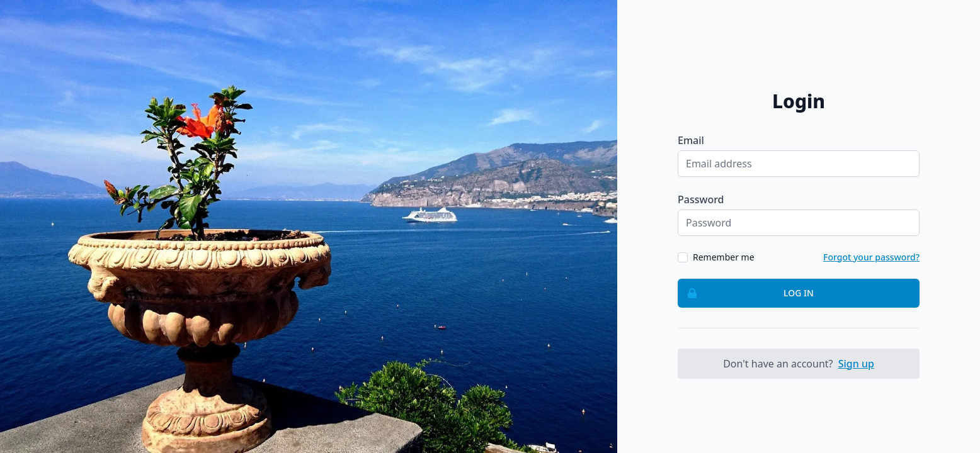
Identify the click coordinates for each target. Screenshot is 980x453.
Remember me (724, 257)
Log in (746, 293)
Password (701, 199)
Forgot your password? (871, 257)
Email (691, 140)
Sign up (856, 364)
